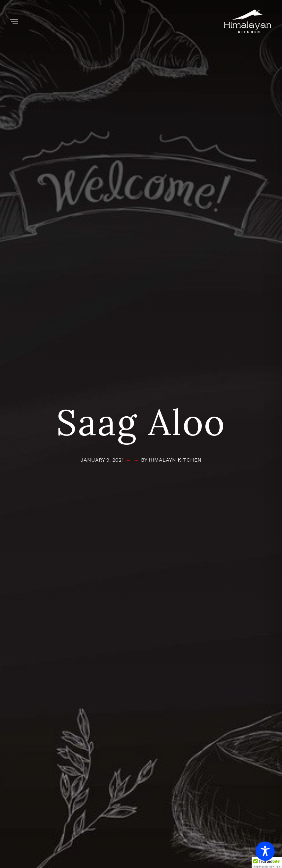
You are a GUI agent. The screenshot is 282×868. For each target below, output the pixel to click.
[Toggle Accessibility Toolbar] (265, 851)
